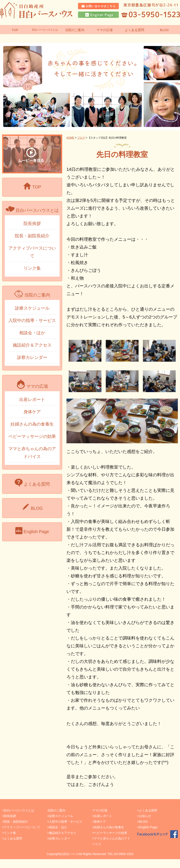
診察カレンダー (32, 357)
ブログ (81, 138)
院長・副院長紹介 (32, 236)
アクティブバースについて (22, 827)
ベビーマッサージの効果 (32, 436)
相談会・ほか (32, 333)
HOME (70, 138)
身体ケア (32, 412)
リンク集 (32, 268)
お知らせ (145, 816)
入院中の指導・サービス (32, 320)
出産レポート (32, 399)
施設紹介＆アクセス (32, 345)
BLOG (143, 822)
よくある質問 (13, 838)
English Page (148, 827)
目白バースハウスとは (45, 30)
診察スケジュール (61, 816)
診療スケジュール (32, 308)
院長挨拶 (32, 223)
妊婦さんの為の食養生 (32, 424)
